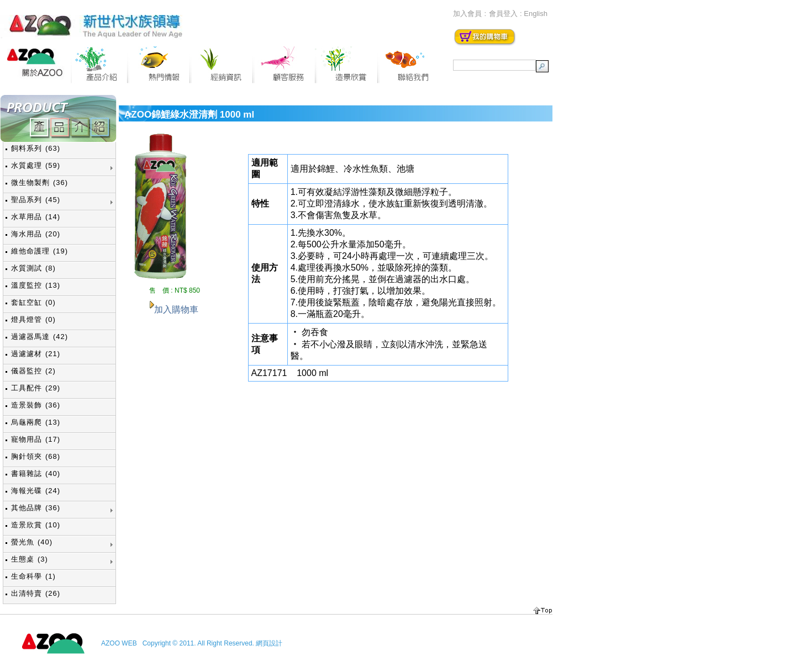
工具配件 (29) (36, 388)
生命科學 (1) (33, 576)
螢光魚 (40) (32, 542)
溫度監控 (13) (36, 285)
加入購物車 (176, 309)
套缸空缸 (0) (33, 302)
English (536, 14)
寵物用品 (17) (36, 439)
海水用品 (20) (36, 234)
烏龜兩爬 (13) (36, 422)
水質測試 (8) (33, 268)
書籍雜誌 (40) (36, 473)
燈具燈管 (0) (33, 319)
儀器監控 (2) (33, 371)
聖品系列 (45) (36, 200)
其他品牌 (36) (36, 508)
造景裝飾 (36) (36, 405)
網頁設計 (269, 643)
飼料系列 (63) (36, 148)
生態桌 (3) (30, 559)
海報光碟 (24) (36, 491)
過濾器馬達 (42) (40, 337)
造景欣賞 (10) (36, 525)
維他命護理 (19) (40, 251)
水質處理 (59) (36, 165)
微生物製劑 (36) (40, 182)
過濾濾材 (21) (36, 354)
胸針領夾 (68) (36, 456)
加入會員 (467, 14)
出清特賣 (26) (36, 593)
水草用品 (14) (36, 217)
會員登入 (503, 14)
